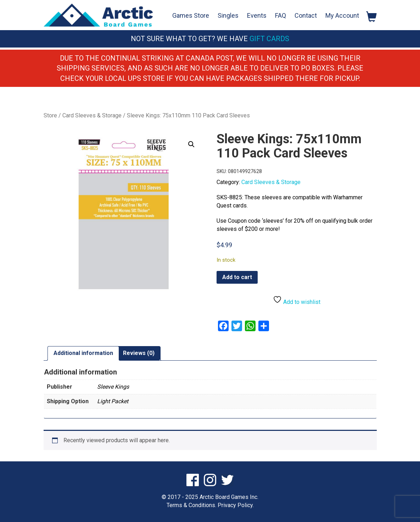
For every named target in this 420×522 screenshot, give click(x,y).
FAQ (281, 15)
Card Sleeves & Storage (92, 115)
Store (50, 115)
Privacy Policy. (236, 505)
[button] (191, 144)
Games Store (191, 15)
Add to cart (237, 277)
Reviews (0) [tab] (139, 353)
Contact (306, 15)
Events (257, 15)
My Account (342, 15)
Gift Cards (269, 39)
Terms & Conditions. (191, 505)
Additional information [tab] (83, 353)
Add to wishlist (297, 300)
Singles (228, 15)
